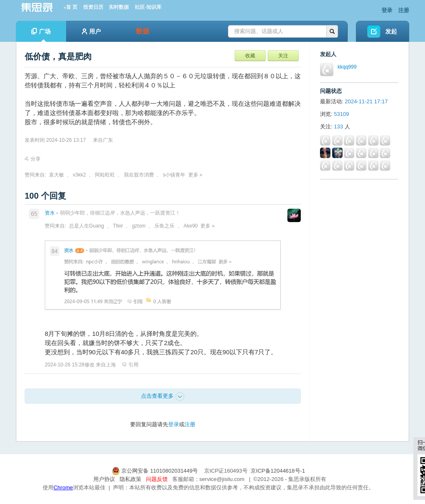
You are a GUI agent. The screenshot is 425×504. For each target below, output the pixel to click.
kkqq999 (347, 67)
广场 (41, 35)
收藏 (250, 56)
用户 (91, 31)
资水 (50, 213)
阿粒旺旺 (105, 175)
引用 (130, 365)
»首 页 (70, 7)
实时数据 (119, 7)
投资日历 (93, 7)
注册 (404, 10)
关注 (283, 56)
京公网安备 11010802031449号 (156, 471)
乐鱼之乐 (164, 226)
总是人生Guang (87, 226)
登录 (387, 10)
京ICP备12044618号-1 (278, 471)
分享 (33, 159)
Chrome (63, 487)
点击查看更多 (163, 397)
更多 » (195, 175)
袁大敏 (56, 175)
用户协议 (104, 479)
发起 (391, 31)
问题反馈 (157, 479)
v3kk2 (79, 175)
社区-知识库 (148, 7)
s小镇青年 (174, 175)
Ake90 (191, 226)
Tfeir (118, 226)
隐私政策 (131, 479)
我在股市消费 (139, 175)
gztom (139, 226)
